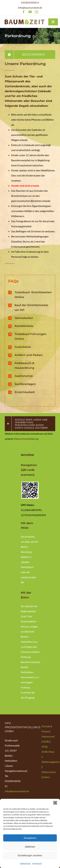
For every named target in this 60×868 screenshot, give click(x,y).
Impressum (37, 863)
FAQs (45, 747)
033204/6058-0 (30, 2)
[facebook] (24, 12)
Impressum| (48, 736)
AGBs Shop (48, 752)
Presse (46, 731)
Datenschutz (25, 863)
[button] (55, 803)
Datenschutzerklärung (26, 439)
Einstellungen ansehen (30, 855)
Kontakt (46, 726)
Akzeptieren (30, 838)
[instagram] (36, 12)
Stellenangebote (51, 762)
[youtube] (30, 12)
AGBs (46, 741)
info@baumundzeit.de (30, 8)
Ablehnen (30, 847)
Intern (46, 777)
